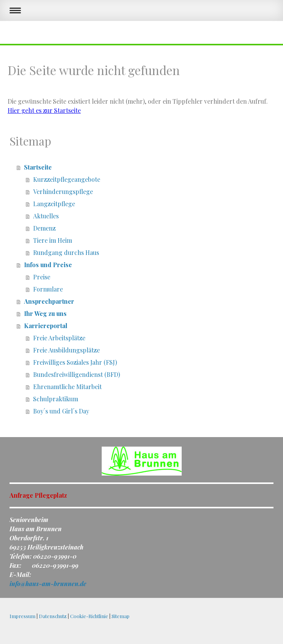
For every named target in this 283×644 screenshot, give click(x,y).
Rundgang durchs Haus (66, 252)
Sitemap (121, 616)
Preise (42, 277)
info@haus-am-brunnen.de (48, 584)
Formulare (48, 289)
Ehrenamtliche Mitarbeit (67, 387)
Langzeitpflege (54, 204)
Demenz (44, 228)
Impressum (22, 616)
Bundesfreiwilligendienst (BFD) (77, 374)
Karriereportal (46, 326)
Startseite (38, 167)
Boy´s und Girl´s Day (61, 411)
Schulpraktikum (56, 399)
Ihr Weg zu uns (45, 313)
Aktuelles (46, 216)
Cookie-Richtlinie (89, 616)
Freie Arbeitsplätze (59, 338)
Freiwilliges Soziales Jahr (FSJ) (75, 362)
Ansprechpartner (49, 301)
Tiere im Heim (53, 240)
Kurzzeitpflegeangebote (67, 179)
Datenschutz (53, 616)
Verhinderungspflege (63, 191)
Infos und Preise (48, 265)
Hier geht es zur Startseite (44, 110)
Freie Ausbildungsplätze (66, 350)
